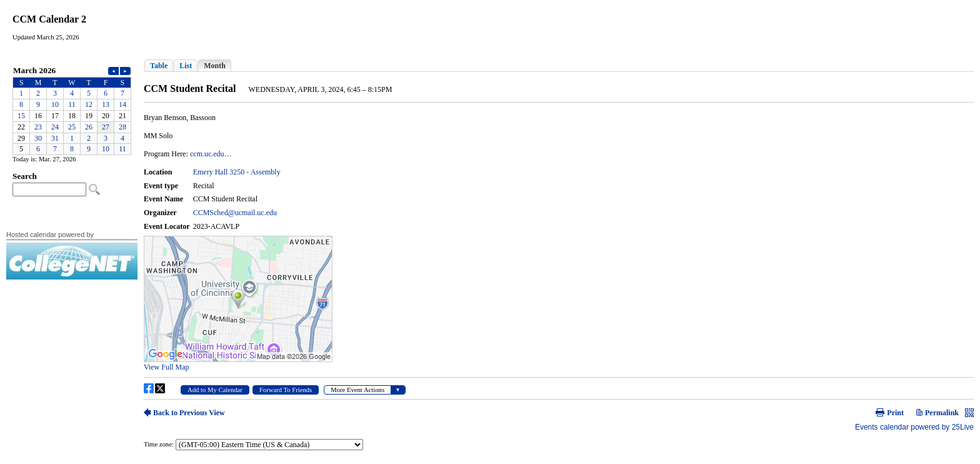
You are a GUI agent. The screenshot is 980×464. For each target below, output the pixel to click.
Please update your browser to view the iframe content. (72, 110)
